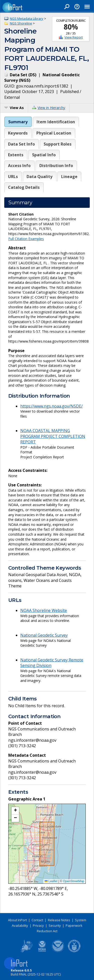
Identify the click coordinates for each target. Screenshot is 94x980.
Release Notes (59, 920)
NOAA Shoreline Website (44, 610)
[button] (15, 811)
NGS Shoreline (21, 23)
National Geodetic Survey (44, 635)
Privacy (38, 925)
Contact (37, 920)
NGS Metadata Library (27, 19)
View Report (74, 37)
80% (71, 27)
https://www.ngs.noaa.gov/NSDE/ (52, 406)
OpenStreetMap (74, 881)
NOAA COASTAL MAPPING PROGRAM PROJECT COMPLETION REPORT (53, 436)
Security (55, 925)
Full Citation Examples (26, 239)
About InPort (17, 920)
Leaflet (51, 881)
